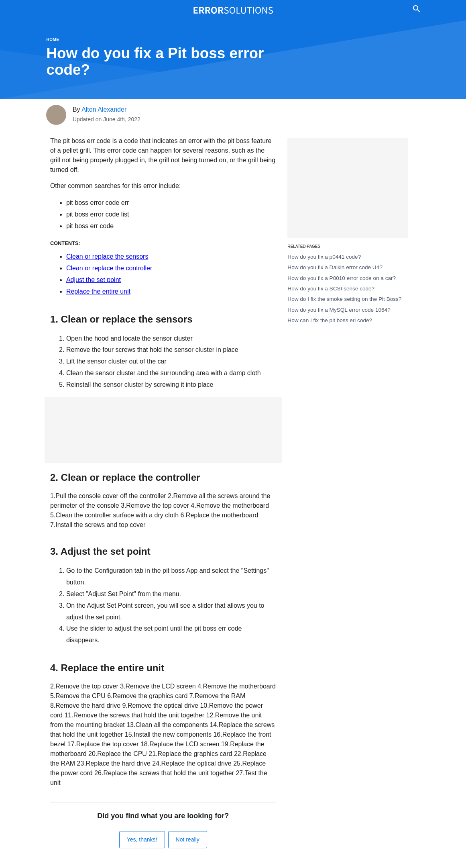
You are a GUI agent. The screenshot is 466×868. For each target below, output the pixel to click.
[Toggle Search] (417, 10)
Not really (188, 839)
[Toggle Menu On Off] (50, 10)
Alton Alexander (104, 109)
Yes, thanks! (142, 839)
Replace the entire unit (98, 291)
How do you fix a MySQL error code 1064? (339, 310)
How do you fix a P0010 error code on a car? (342, 278)
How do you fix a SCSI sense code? (331, 289)
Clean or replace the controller (109, 268)
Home (53, 40)
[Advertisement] (163, 430)
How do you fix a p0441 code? (324, 257)
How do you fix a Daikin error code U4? (335, 267)
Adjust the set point (94, 280)
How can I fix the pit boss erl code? (330, 320)
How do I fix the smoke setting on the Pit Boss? (344, 299)
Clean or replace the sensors (107, 256)
